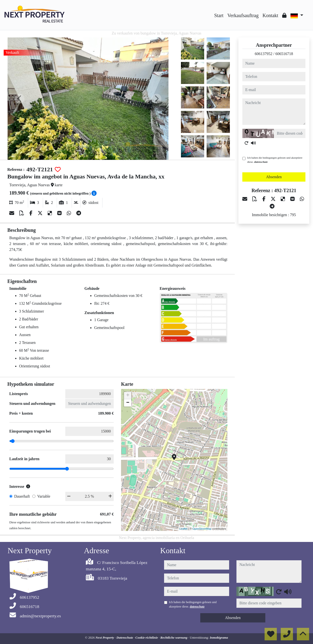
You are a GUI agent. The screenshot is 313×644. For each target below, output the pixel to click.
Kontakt (270, 15)
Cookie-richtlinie (147, 638)
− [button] (128, 403)
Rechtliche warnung (174, 638)
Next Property (105, 638)
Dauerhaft (22, 496)
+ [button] (128, 396)
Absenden (274, 177)
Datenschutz (125, 638)
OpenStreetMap (202, 529)
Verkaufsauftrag (243, 15)
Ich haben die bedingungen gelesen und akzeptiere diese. (275, 160)
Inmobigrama (219, 638)
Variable (44, 496)
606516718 (284, 54)
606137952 (264, 54)
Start (219, 15)
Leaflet (184, 529)
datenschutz (261, 162)
